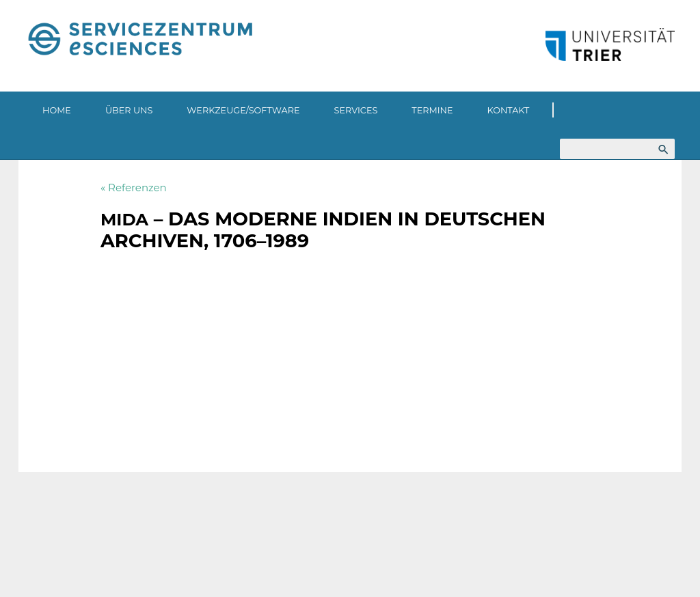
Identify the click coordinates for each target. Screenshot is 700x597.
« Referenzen (134, 188)
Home (57, 110)
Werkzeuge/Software (243, 110)
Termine (432, 110)
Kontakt (509, 110)
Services (356, 110)
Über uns (129, 110)
